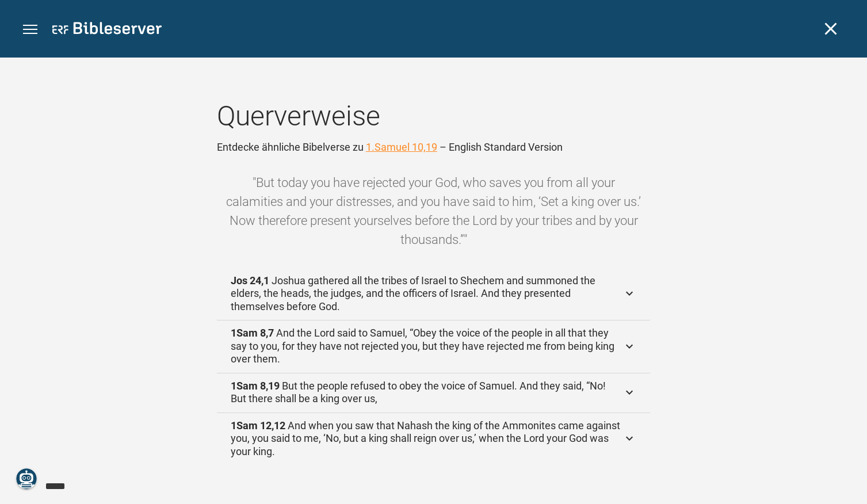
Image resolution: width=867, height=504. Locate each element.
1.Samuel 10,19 (402, 147)
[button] (30, 30)
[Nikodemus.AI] (26, 479)
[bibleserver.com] (107, 30)
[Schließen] (831, 29)
